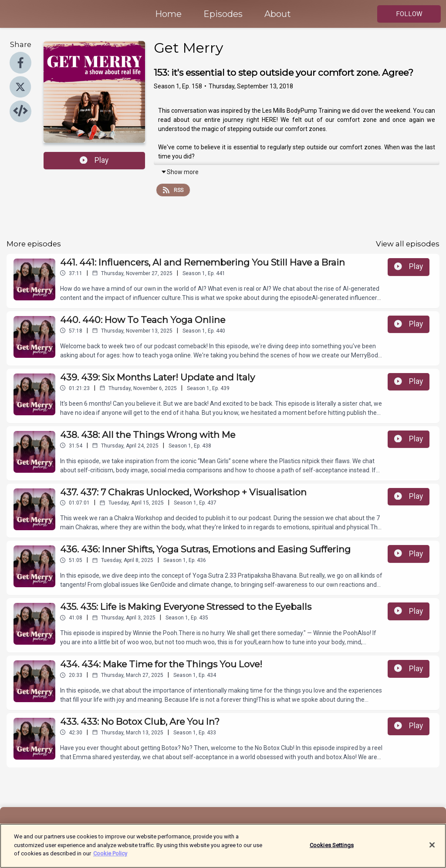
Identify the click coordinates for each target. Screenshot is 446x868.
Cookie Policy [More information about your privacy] (110, 859)
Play (94, 160)
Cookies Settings (332, 850)
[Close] (432, 850)
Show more (180, 172)
